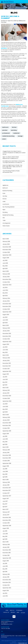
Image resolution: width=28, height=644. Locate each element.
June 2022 (5, 350)
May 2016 (5, 536)
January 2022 (6, 360)
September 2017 (7, 496)
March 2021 (5, 387)
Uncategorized (6, 223)
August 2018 (6, 466)
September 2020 (7, 401)
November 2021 (7, 366)
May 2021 (5, 382)
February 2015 (6, 574)
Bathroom (5, 188)
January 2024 (6, 301)
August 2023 (6, 314)
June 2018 (5, 471)
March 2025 (6, 271)
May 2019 (5, 442)
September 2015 (7, 558)
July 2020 (5, 404)
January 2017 (6, 515)
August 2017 (6, 498)
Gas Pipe (5, 196)
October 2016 (6, 523)
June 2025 (5, 263)
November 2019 (7, 425)
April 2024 (5, 295)
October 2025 (6, 252)
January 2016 (6, 547)
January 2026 (6, 244)
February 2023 (6, 328)
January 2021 (6, 393)
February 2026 (6, 241)
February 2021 (6, 390)
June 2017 (5, 501)
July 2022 (5, 347)
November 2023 (7, 306)
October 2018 (6, 461)
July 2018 (5, 469)
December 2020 (7, 396)
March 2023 (6, 325)
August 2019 (6, 433)
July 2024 (5, 287)
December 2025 (7, 247)
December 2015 (7, 550)
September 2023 (7, 312)
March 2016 (6, 542)
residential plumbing (8, 136)
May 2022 (5, 352)
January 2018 (6, 485)
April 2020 (5, 412)
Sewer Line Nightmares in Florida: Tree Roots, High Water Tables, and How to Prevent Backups (12, 167)
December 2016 (7, 517)
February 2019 (6, 450)
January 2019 (6, 452)
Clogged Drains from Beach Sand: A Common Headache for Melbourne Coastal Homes (14, 153)
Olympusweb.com (23, 643)
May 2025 (5, 266)
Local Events (6, 204)
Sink (4, 218)
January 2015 (6, 577)
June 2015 (5, 566)
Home (7, 610)
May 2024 (5, 293)
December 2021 (7, 363)
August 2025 (6, 258)
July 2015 (5, 563)
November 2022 (7, 336)
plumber (5, 130)
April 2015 (5, 571)
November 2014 (7, 582)
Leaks (4, 201)
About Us (12, 610)
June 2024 (5, 290)
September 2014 (7, 588)
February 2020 (6, 417)
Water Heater (6, 226)
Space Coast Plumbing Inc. (16, 640)
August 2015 (6, 561)
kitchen (14, 127)
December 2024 (7, 279)
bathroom (5, 127)
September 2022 (7, 341)
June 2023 (5, 320)
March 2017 (6, 509)
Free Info (13, 612)
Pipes (4, 209)
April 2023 (5, 323)
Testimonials (19, 610)
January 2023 (6, 331)
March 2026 (6, 239)
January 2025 (6, 277)
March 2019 (6, 447)
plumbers (4, 48)
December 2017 (7, 488)
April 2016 (5, 539)
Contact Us (6, 612)
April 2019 (5, 444)
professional (6, 133)
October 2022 (6, 339)
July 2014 (5, 593)
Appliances (5, 185)
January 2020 (6, 420)
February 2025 (6, 274)
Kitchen (5, 199)
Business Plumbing (7, 191)
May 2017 (5, 504)
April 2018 (5, 477)
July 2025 (5, 260)
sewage (20, 136)
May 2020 (5, 409)
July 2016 (5, 531)
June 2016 (5, 534)
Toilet (4, 220)
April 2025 (5, 268)
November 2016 (7, 520)
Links (18, 612)
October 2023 (6, 309)
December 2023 (7, 304)
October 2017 (6, 493)
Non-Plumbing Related (8, 207)
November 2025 (7, 249)
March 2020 (6, 415)
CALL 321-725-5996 (5, 628)
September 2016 (7, 525)
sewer (4, 139)
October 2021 (6, 369)
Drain (4, 193)
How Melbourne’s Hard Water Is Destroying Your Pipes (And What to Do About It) (14, 162)
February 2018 (6, 482)
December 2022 (7, 333)
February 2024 (6, 298)
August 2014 (6, 590)
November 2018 (7, 458)
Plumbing (5, 212)
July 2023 (5, 317)
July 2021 (5, 377)
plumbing (14, 130)
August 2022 (6, 344)
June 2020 (5, 406)
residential (16, 133)
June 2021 (5, 379)
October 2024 (6, 282)
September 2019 (7, 431)
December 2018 (7, 455)
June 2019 (5, 439)
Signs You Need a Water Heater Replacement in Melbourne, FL (11, 157)
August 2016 (6, 528)
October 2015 (6, 555)
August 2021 (6, 374)
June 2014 (5, 596)
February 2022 (6, 358)
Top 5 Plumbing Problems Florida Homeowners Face (11, 171)
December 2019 (7, 423)
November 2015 (7, 553)
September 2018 (7, 463)
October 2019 (6, 428)
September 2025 (7, 255)
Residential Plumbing (8, 215)
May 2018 (5, 474)
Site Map (23, 613)
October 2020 (6, 398)
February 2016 (6, 544)
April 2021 (5, 385)
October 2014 (6, 585)
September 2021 (7, 371)
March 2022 (6, 355)
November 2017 (7, 490)
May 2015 (5, 569)
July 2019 (5, 436)
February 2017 (6, 512)
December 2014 (7, 580)
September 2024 (7, 285)
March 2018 (6, 479)
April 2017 (5, 507)
